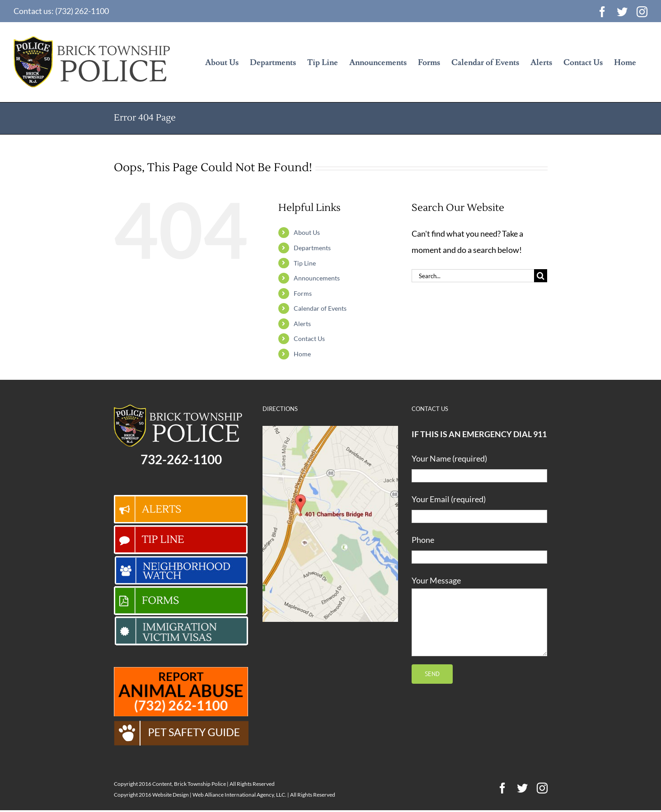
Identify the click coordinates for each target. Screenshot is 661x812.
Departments (312, 248)
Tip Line (305, 263)
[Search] (541, 276)
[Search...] (473, 276)
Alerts (302, 324)
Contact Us (309, 338)
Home (302, 354)
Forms (303, 293)
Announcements (317, 278)
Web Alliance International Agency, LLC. (239, 795)
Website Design (171, 795)
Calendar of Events (320, 308)
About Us (307, 232)
